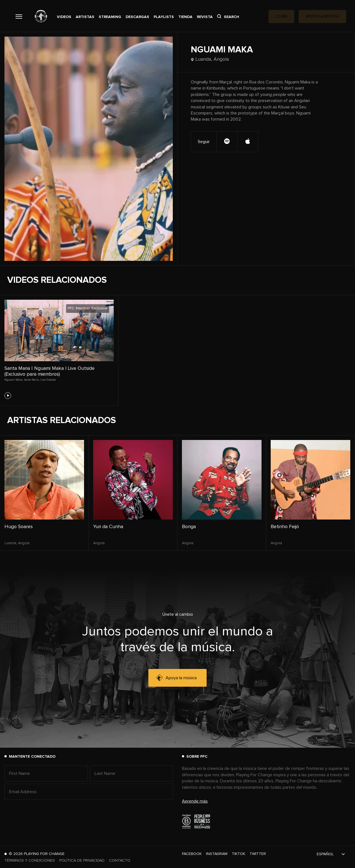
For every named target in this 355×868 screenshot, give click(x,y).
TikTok (239, 854)
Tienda (185, 17)
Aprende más (195, 801)
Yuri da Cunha (108, 527)
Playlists (164, 17)
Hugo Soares (19, 527)
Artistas (85, 17)
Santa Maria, (32, 380)
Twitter (258, 854)
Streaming (110, 17)
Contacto (120, 861)
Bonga (189, 527)
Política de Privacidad (82, 861)
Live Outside (48, 380)
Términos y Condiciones (30, 861)
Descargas (137, 17)
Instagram (217, 854)
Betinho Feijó (285, 527)
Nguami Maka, (14, 380)
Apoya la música (176, 678)
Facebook (192, 854)
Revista (205, 17)
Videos (64, 17)
